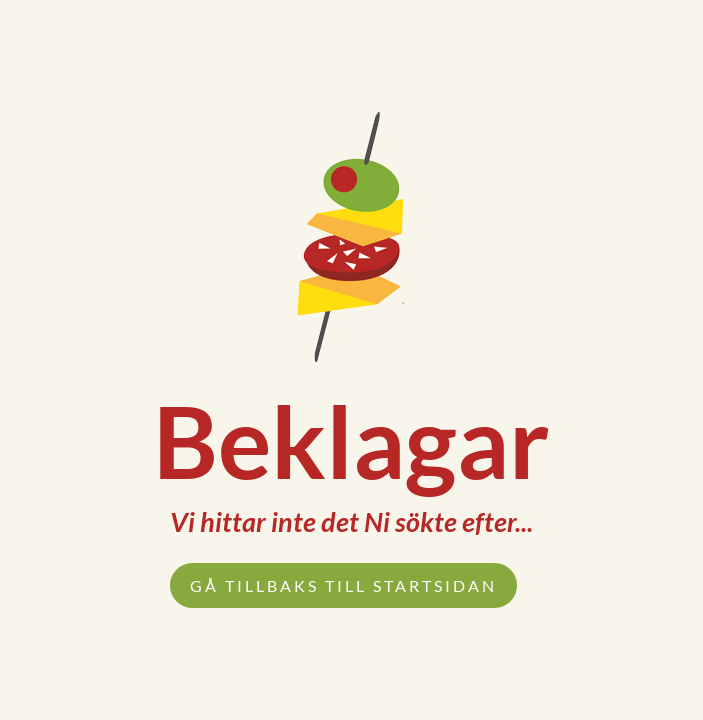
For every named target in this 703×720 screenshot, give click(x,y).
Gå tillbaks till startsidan (343, 585)
